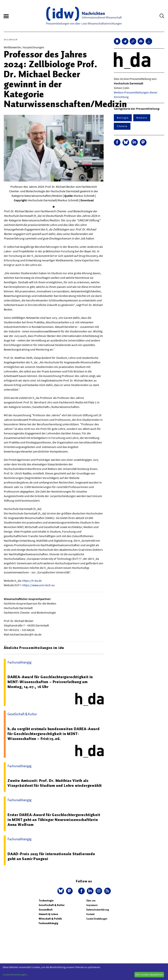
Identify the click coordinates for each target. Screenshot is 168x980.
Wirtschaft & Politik (50, 919)
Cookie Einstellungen (97, 919)
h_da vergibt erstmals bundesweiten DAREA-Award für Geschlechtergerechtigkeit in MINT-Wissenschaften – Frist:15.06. (54, 734)
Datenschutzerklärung (98, 910)
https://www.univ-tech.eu (39, 585)
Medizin (142, 118)
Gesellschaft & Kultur (52, 905)
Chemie (122, 126)
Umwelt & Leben (48, 914)
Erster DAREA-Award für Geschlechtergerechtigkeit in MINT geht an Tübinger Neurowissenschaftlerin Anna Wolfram (54, 820)
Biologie (123, 118)
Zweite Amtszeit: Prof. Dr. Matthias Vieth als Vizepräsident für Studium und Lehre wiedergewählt (55, 783)
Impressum (92, 905)
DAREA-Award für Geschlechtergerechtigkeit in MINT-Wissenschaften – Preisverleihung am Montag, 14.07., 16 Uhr (50, 682)
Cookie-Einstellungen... (15, 975)
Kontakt (90, 914)
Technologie (46, 901)
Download (87, 200)
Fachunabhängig (48, 923)
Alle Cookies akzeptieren (149, 975)
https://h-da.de (32, 581)
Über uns (91, 901)
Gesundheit (46, 910)
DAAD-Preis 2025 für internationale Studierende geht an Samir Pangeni (51, 856)
